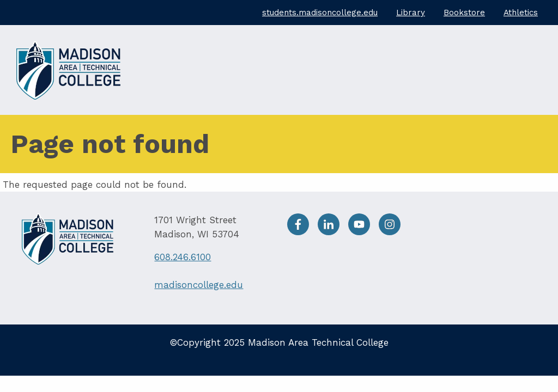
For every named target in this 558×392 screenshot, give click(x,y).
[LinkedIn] (333, 232)
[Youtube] (363, 232)
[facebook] (302, 232)
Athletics (521, 13)
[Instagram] (392, 232)
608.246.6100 (183, 257)
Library (411, 13)
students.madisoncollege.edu (320, 13)
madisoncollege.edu (199, 285)
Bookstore (464, 13)
